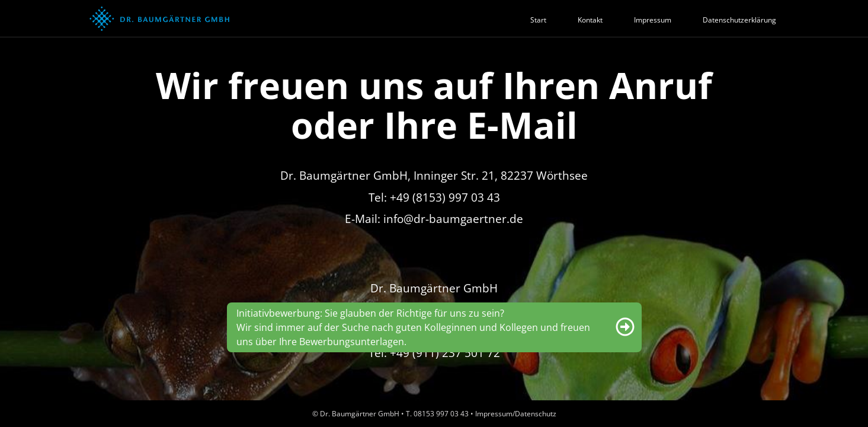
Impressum (653, 20)
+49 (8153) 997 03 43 (445, 197)
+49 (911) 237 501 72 (445, 353)
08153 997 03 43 (441, 414)
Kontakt (590, 20)
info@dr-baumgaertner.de (453, 219)
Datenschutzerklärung (739, 20)
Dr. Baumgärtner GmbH (360, 414)
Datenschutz (536, 414)
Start (538, 20)
